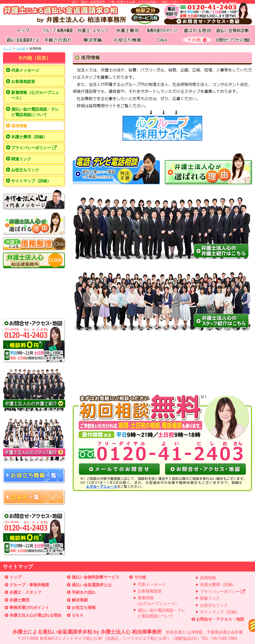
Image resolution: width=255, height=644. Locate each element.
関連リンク (21, 159)
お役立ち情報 (84, 608)
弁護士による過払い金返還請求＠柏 (127, 635)
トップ (7, 49)
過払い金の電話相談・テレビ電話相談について (35, 112)
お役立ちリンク (25, 170)
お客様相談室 (23, 82)
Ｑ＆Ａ (78, 615)
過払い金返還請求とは (92, 585)
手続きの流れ (84, 592)
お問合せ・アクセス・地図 (220, 619)
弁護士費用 (19, 600)
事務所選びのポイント (29, 608)
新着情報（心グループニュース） (35, 95)
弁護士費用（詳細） (29, 137)
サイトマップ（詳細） (31, 181)
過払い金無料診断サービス (96, 577)
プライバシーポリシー (34, 148)
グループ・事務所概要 (29, 585)
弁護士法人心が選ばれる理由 (35, 615)
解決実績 (80, 600)
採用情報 (19, 126)
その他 (21, 49)
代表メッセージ (25, 70)
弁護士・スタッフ (25, 592)
